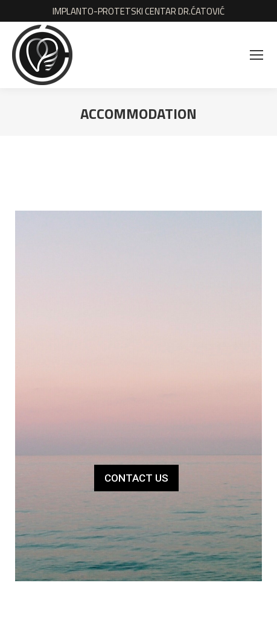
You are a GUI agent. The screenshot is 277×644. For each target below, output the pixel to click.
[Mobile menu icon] (256, 55)
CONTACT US (136, 478)
